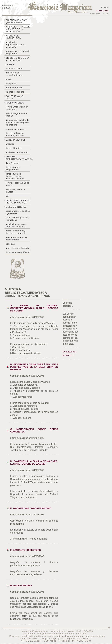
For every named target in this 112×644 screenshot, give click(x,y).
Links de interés (16, 207)
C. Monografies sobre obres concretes (34, 430)
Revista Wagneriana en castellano (17, 108)
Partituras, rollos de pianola (16, 191)
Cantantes (11, 64)
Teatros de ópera (14, 88)
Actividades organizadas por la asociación (15, 45)
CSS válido (50, 641)
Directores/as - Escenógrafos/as (14, 74)
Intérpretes (11, 83)
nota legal (82, 634)
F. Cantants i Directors (26, 550)
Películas (10, 244)
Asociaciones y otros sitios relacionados (16, 225)
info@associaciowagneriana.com (56, 634)
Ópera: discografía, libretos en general (15, 232)
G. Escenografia (21, 585)
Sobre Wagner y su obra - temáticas (18, 219)
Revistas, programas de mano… (17, 184)
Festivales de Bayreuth (17, 152)
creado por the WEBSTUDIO (75, 641)
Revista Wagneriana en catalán (17, 115)
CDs (7, 196)
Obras (9, 79)
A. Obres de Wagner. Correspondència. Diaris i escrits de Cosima (34, 308)
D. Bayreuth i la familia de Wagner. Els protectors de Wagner (34, 463)
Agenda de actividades (13, 37)
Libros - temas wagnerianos (13, 168)
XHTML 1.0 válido (31, 641)
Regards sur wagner (16, 129)
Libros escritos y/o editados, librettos (15, 134)
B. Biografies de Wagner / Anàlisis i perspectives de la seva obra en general (34, 367)
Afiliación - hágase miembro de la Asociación (18, 29)
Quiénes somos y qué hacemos (16, 21)
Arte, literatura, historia (17, 248)
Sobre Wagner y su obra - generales (18, 212)
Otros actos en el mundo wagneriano (18, 52)
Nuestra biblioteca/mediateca (18, 158)
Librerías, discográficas (17, 252)
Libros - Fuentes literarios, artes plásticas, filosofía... (16, 176)
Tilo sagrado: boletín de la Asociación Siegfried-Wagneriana (17, 122)
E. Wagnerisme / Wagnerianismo (31, 508)
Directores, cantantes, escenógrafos (17, 239)
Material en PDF (16, 140)
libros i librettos (13, 148)
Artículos (10, 144)
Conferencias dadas (15, 97)
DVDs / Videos (12, 163)
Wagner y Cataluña (15, 92)
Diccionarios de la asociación (18, 59)
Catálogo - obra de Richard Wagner (18, 202)
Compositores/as (14, 69)
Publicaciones (15, 103)
